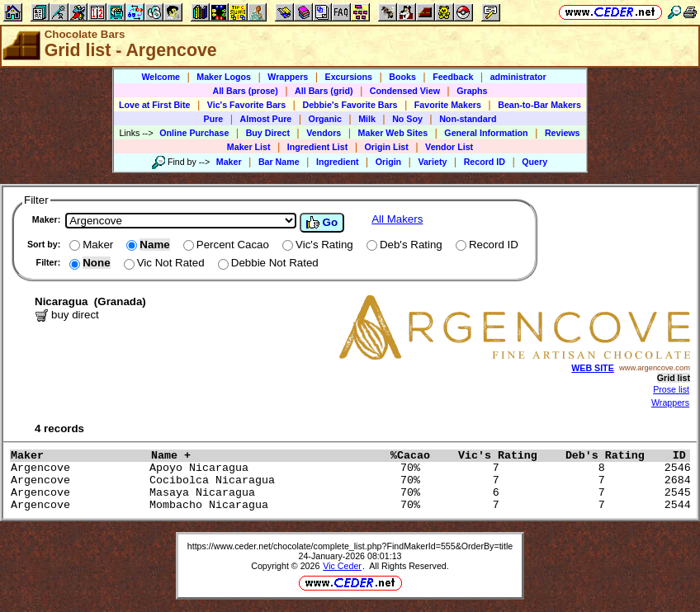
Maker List (249, 147)
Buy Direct (268, 133)
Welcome (161, 77)
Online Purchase (194, 133)
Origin (388, 162)
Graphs (472, 91)
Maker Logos (224, 77)
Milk (367, 119)
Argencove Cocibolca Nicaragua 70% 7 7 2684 (354, 480)
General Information (486, 133)
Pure (214, 119)
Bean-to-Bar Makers (539, 105)
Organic (325, 119)
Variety (432, 162)
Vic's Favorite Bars (246, 105)
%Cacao (420, 456)
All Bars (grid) (324, 91)
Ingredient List (317, 147)
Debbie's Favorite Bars (350, 105)
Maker (229, 162)
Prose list (671, 389)
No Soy (407, 119)
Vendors (324, 133)
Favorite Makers (448, 105)
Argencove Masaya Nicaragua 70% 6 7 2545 (354, 493)
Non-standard (468, 119)
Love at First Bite (154, 105)
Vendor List (449, 147)
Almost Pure (266, 119)
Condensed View (405, 91)
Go (322, 223)
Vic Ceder (342, 566)
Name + (267, 456)
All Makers (397, 219)
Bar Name (279, 162)
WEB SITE (593, 368)
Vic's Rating (508, 456)
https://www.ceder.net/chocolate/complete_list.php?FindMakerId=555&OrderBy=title (350, 546)
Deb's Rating (615, 456)
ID (686, 456)
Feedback (453, 77)
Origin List (387, 147)
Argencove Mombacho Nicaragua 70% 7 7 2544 (354, 505)
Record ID (485, 162)
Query (534, 162)
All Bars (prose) (245, 91)
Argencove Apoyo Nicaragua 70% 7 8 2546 (354, 468)
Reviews (563, 133)
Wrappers (288, 77)
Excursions (349, 77)
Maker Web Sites (393, 133)
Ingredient (338, 162)
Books (402, 77)
